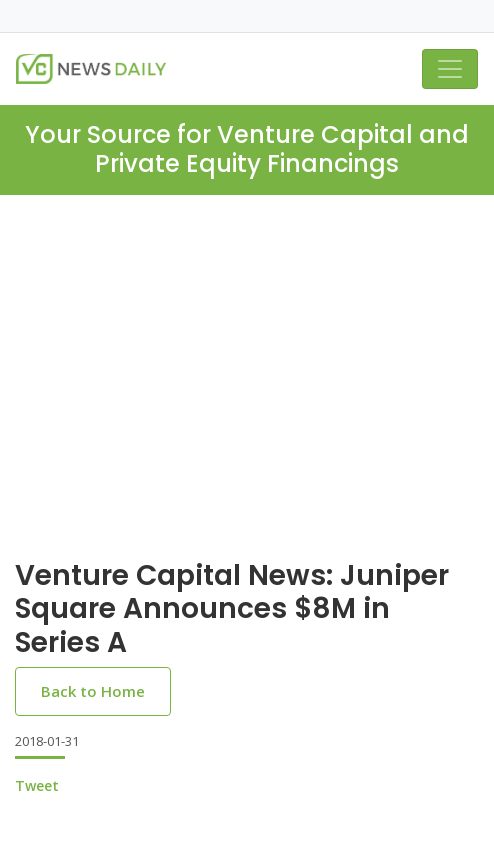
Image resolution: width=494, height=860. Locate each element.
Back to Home (93, 691)
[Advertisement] (247, 345)
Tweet (37, 785)
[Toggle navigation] (450, 69)
